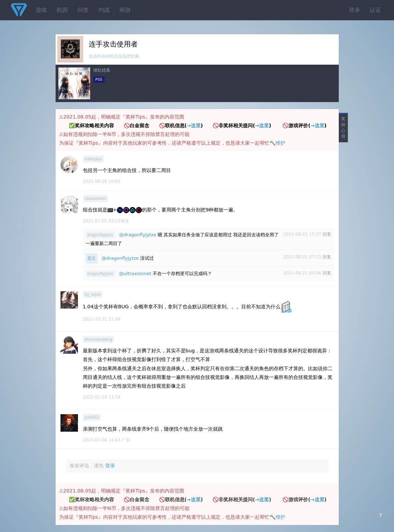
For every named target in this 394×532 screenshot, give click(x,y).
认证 (375, 10)
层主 (92, 258)
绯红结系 (102, 70)
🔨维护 (277, 143)
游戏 (41, 10)
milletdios (93, 159)
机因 (62, 10)
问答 (83, 10)
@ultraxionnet (135, 274)
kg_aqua (93, 294)
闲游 (125, 10)
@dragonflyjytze (138, 235)
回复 (327, 234)
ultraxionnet (95, 199)
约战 (104, 10)
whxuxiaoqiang (98, 339)
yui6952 (92, 417)
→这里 (194, 125)
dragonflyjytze (100, 235)
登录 (354, 10)
